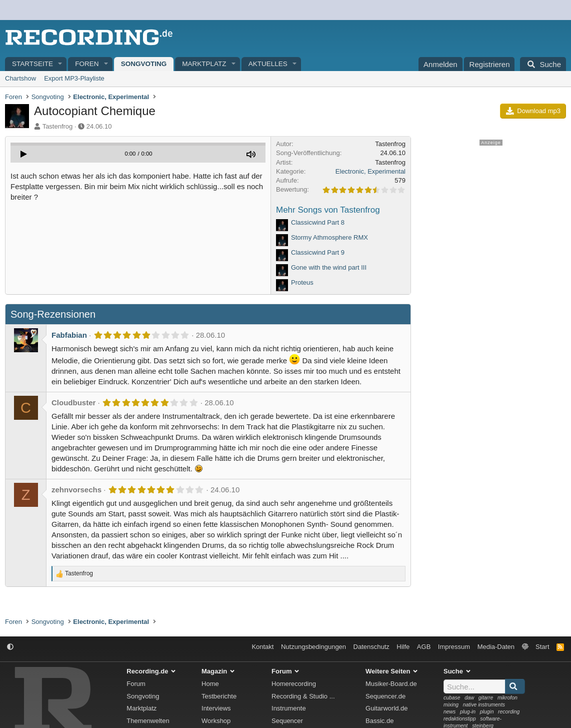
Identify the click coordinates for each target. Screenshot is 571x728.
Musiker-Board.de (391, 684)
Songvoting (144, 64)
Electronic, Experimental (370, 171)
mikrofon (507, 698)
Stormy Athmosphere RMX (329, 237)
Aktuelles (268, 64)
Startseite (32, 64)
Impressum (454, 647)
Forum (136, 684)
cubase (452, 698)
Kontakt (262, 647)
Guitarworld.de (387, 708)
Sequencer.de (385, 696)
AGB (424, 647)
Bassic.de (379, 721)
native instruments (484, 705)
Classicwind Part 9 (318, 252)
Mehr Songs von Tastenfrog (328, 210)
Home (210, 684)
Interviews (216, 708)
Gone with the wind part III (329, 267)
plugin (487, 712)
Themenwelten (148, 721)
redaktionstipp (460, 719)
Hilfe (403, 647)
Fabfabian (69, 335)
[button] (60, 64)
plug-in (468, 712)
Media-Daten (496, 647)
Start (542, 647)
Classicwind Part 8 (318, 222)
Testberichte (219, 696)
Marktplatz (204, 64)
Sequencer (287, 721)
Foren (87, 64)
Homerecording (294, 684)
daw (469, 698)
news (449, 712)
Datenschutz (371, 647)
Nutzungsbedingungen (313, 647)
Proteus (302, 282)
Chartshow (20, 78)
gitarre (486, 698)
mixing (451, 705)
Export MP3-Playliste (74, 78)
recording (509, 712)
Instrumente (289, 708)
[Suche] (543, 64)
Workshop (216, 721)
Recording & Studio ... (303, 696)
